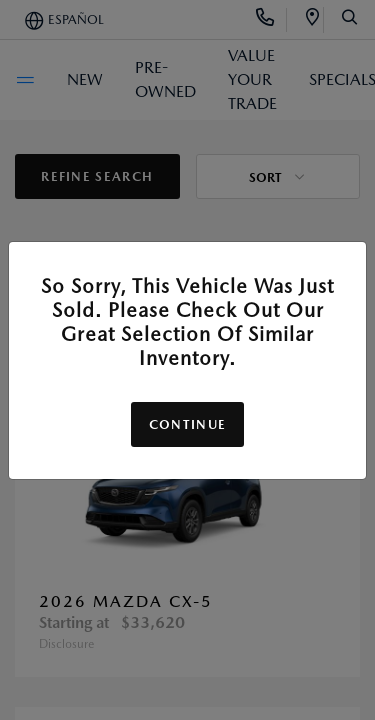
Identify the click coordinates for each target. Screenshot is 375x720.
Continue (187, 424)
